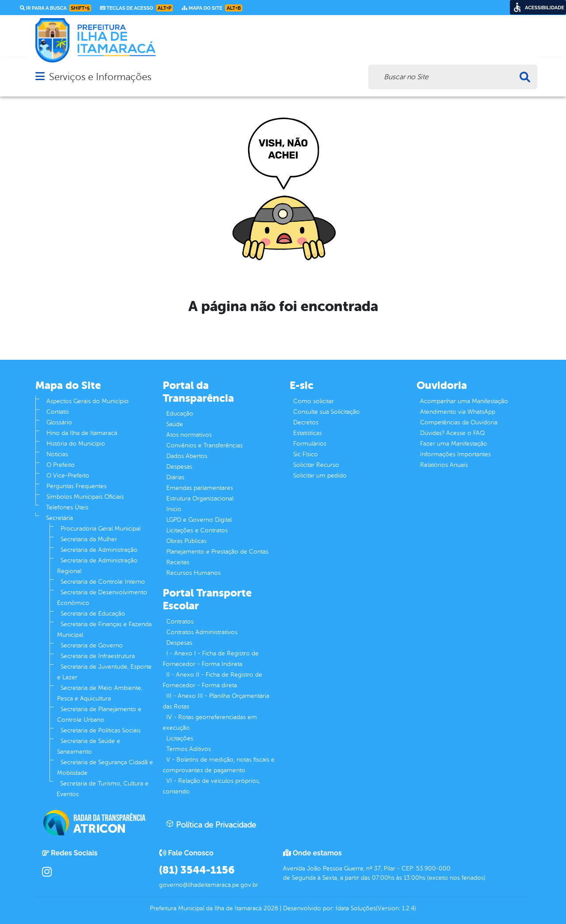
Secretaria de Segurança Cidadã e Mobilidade (105, 768)
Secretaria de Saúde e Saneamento (89, 746)
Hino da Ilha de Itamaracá (82, 433)
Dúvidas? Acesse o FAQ (452, 433)
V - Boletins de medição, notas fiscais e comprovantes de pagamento (219, 765)
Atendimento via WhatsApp (458, 412)
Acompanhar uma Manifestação (464, 401)
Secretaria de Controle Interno (103, 582)
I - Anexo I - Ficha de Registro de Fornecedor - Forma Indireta (211, 659)
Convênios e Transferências (205, 445)
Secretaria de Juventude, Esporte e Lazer (104, 672)
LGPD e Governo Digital (199, 520)
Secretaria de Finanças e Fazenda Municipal (104, 629)
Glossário (59, 422)
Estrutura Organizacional (200, 499)
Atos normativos (189, 435)
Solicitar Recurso (316, 465)
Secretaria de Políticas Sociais (101, 730)
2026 (270, 908)
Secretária (59, 518)
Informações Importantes (455, 454)
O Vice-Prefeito (68, 475)
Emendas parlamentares (200, 488)
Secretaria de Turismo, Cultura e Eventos (103, 789)
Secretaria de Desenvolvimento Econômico (102, 598)
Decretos (306, 422)
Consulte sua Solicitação (327, 412)
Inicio (174, 509)
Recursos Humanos (193, 573)
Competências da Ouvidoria (459, 422)
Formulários (310, 444)
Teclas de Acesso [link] (136, 8)
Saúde (175, 424)
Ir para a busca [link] (55, 8)
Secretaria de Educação (93, 614)
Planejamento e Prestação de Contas (217, 552)
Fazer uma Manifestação (454, 444)
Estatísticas (308, 433)
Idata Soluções (356, 908)
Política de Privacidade (211, 824)
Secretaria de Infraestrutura (98, 656)
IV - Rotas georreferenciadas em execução (210, 722)
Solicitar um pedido (320, 475)
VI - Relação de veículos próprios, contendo (211, 786)
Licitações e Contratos (197, 530)
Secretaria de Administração (99, 550)
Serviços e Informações (100, 77)
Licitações (180, 738)
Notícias (57, 454)
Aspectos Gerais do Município (88, 401)
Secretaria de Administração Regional (97, 566)
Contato (58, 412)
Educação (180, 414)
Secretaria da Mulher (89, 539)
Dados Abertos (187, 456)
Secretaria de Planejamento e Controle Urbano (99, 714)
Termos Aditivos (189, 749)
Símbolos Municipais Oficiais (85, 497)
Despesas (179, 467)
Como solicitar (314, 401)
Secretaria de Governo (92, 645)
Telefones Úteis (67, 507)
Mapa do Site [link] (212, 8)
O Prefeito (61, 465)
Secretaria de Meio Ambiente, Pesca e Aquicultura (100, 693)
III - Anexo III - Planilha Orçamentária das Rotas (216, 701)
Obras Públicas (186, 541)
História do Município (76, 444)
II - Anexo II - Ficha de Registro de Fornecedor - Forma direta (212, 680)
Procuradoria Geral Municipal (101, 529)
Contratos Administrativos (202, 632)
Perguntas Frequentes (76, 486)
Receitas (178, 562)
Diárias (175, 477)
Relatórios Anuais (444, 465)
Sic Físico (306, 454)
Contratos (180, 622)
